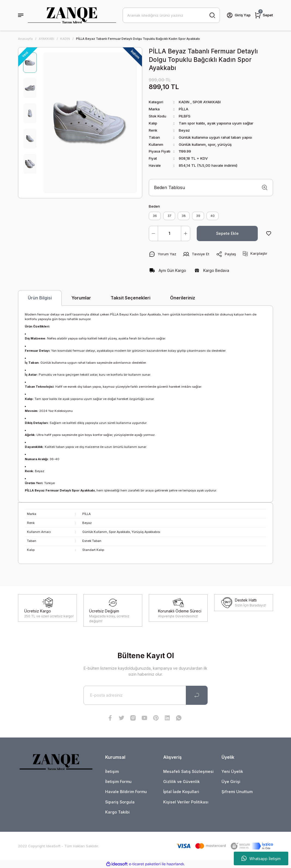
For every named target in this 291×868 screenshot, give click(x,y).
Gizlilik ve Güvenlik (181, 781)
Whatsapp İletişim (261, 858)
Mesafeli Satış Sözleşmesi (188, 771)
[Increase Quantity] (186, 233)
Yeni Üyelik (232, 771)
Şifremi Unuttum (237, 792)
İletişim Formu (118, 781)
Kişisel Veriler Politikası (186, 802)
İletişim (112, 771)
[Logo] (72, 15)
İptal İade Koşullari (181, 792)
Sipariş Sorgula (120, 802)
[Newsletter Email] (145, 695)
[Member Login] (238, 15)
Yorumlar (81, 298)
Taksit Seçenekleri (131, 298)
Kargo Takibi (117, 812)
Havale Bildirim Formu (126, 792)
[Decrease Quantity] (153, 233)
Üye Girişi (231, 781)
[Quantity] (169, 233)
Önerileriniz (183, 298)
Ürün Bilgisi (40, 298)
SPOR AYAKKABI (207, 102)
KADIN (184, 102)
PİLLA (184, 109)
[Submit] (197, 695)
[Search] (171, 15)
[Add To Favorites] (269, 233)
